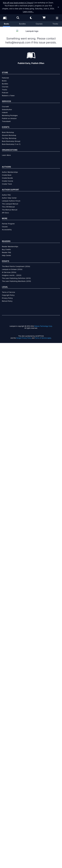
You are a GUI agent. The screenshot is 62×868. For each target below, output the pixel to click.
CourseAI (5, 632)
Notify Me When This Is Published (31, 153)
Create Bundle (7, 703)
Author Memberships (10, 697)
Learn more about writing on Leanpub (31, 451)
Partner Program (8, 749)
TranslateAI (6, 646)
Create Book (7, 700)
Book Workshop (8, 657)
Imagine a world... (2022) (12, 800)
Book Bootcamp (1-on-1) (11, 669)
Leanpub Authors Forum (11, 726)
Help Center (7, 780)
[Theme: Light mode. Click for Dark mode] (31, 18)
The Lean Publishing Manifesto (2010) (17, 806)
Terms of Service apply (43, 863)
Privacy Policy (7, 823)
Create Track (7, 709)
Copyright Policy (8, 820)
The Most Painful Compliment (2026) (16, 791)
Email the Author (12, 277)
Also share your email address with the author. (23, 135)
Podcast (5, 618)
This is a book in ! (19, 100)
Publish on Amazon (9, 643)
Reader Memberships (10, 772)
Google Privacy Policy (24, 863)
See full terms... (31, 394)
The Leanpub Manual (10, 729)
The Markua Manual (10, 735)
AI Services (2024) (9, 797)
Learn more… (28, 12)
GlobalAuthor (7, 635)
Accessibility (7, 755)
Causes (5, 752)
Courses (39, 24)
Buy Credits (6, 775)
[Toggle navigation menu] (59, 177)
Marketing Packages (10, 640)
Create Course (7, 706)
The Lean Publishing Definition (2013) (16, 803)
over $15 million (33, 442)
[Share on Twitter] (3, 257)
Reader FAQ (6, 777)
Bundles (22, 24)
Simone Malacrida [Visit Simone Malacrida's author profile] (33, 94)
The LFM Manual (8, 732)
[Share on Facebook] (8, 257)
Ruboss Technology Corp (43, 851)
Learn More (6, 680)
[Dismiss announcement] (58, 7)
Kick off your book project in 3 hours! (18, 3)
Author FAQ (6, 720)
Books (7, 24)
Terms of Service (8, 817)
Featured (5, 603)
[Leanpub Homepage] (5, 18)
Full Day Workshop (9, 663)
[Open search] (18, 18)
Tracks (55, 24)
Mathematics (7, 266)
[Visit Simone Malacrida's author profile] (31, 313)
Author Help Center (9, 723)
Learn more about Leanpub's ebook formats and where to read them (31, 509)
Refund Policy (7, 826)
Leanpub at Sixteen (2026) (12, 794)
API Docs (5, 738)
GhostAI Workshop (9, 660)
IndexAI (5, 638)
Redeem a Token (8, 621)
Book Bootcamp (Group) (11, 666)
